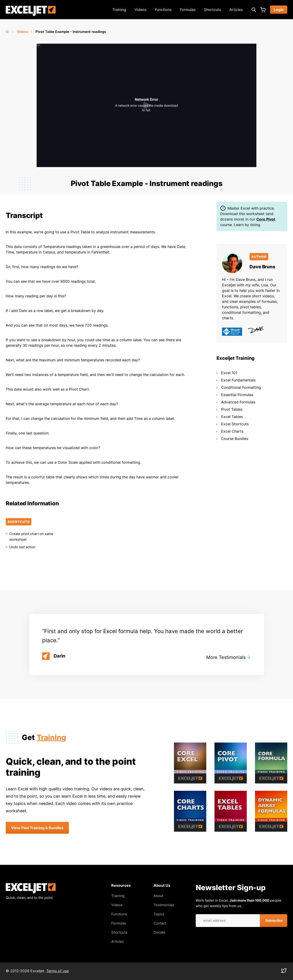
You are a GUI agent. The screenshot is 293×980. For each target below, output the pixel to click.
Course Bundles (235, 439)
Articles (236, 10)
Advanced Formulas (238, 402)
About (158, 896)
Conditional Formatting (241, 387)
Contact (160, 923)
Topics (159, 914)
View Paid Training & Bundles (37, 828)
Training (119, 10)
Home (8, 31)
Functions (163, 10)
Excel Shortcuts (235, 424)
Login (279, 10)
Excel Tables (232, 417)
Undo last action (22, 547)
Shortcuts (212, 10)
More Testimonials (226, 657)
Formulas (188, 10)
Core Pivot (266, 219)
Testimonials (164, 905)
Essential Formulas (237, 395)
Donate (159, 932)
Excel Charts (232, 431)
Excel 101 (229, 373)
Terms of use (57, 971)
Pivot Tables (232, 409)
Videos (141, 10)
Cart (263, 10)
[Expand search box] (254, 10)
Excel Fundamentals (238, 380)
